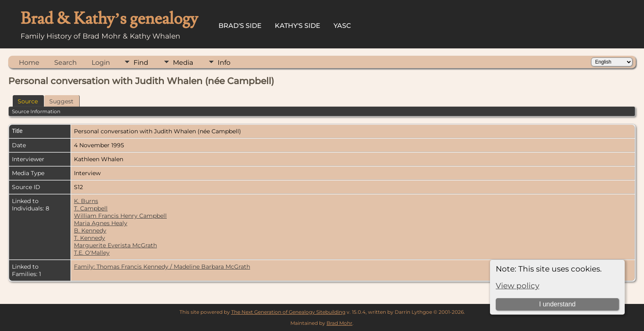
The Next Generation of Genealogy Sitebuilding (288, 312)
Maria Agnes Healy (101, 223)
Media (183, 63)
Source (28, 101)
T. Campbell (91, 208)
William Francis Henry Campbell (120, 216)
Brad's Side (240, 26)
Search (66, 63)
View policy (517, 286)
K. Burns (86, 201)
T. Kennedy (90, 238)
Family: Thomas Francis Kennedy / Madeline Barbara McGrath (162, 267)
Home (29, 63)
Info (224, 63)
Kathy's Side (298, 26)
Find (141, 63)
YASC (342, 26)
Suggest (61, 101)
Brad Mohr (339, 323)
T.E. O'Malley (92, 253)
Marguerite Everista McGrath (115, 245)
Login (101, 63)
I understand (557, 304)
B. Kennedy (90, 231)
